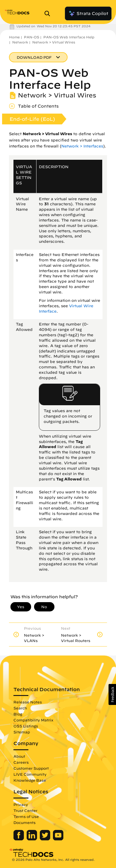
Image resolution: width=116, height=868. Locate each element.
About (19, 756)
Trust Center (25, 810)
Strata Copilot (88, 13)
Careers (21, 762)
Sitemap (22, 732)
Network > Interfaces (82, 146)
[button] (112, 694)
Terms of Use (26, 816)
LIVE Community (30, 774)
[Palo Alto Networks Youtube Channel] (58, 839)
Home (14, 37)
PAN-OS (32, 37)
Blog (18, 714)
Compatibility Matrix (33, 720)
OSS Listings (26, 726)
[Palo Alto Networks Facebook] (19, 839)
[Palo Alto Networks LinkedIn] (32, 839)
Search (20, 708)
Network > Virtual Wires (54, 42)
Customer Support (31, 768)
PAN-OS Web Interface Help (69, 37)
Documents (25, 822)
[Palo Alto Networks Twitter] (46, 839)
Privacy (21, 804)
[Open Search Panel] (49, 13)
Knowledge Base (30, 780)
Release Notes (28, 702)
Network (20, 42)
